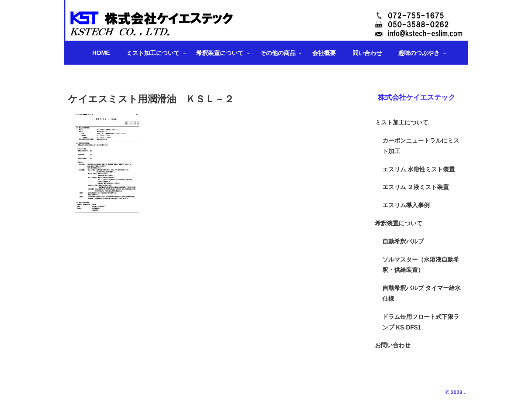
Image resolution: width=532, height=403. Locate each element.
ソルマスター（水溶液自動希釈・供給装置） (421, 265)
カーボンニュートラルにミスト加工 (421, 146)
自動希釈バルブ (403, 241)
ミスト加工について (402, 122)
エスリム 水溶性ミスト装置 (419, 169)
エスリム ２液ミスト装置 (416, 187)
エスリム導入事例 (406, 205)
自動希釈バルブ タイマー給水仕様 (422, 293)
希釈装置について (399, 223)
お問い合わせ (393, 345)
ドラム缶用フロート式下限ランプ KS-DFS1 (421, 322)
